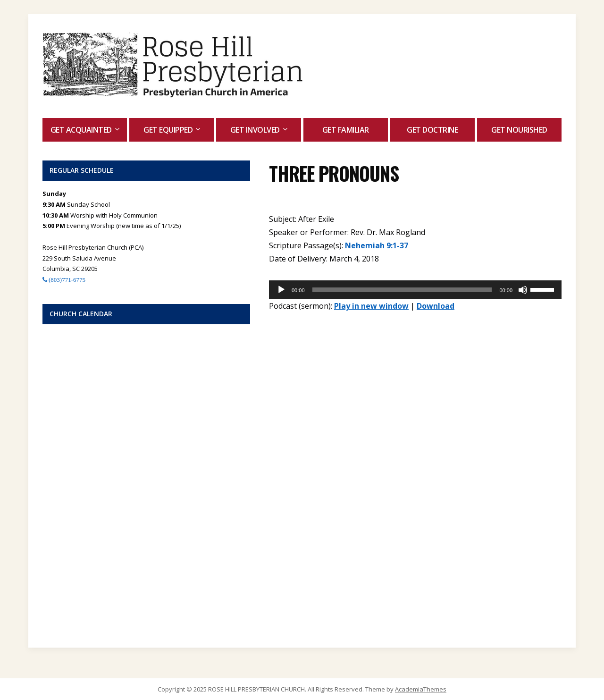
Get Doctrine (432, 130)
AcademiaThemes (421, 689)
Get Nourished (519, 130)
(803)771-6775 (66, 280)
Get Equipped (168, 130)
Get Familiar (346, 130)
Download (436, 306)
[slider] (402, 290)
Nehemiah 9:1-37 (377, 245)
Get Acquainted (81, 130)
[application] (415, 290)
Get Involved (255, 130)
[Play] (281, 290)
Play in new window (371, 306)
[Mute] (523, 290)
